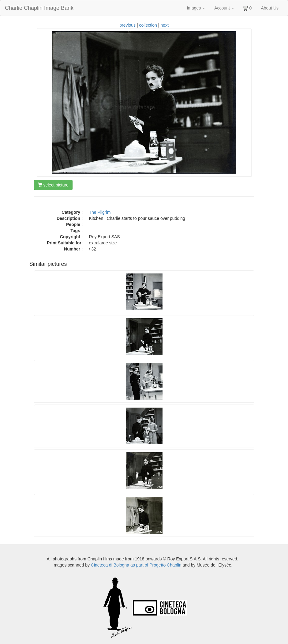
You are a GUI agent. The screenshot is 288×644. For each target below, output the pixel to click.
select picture (53, 185)
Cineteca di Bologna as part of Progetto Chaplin (136, 565)
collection (148, 25)
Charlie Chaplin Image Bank (39, 8)
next (164, 25)
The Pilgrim (100, 212)
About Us (270, 8)
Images (196, 8)
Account (224, 8)
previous (127, 25)
